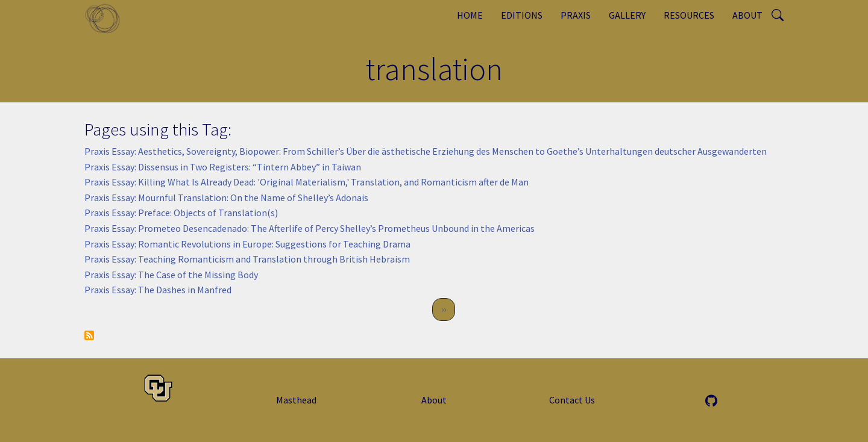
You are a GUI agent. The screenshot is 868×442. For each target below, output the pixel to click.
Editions (522, 15)
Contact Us (572, 400)
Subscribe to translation (89, 335)
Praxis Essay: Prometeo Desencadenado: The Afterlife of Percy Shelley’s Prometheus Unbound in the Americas (310, 228)
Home (470, 15)
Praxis (576, 15)
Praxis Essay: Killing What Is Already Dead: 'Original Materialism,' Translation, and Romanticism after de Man (307, 182)
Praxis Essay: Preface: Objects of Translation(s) (181, 213)
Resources (689, 15)
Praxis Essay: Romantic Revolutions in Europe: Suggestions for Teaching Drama (247, 244)
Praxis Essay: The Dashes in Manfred (158, 290)
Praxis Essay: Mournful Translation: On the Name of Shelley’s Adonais (226, 198)
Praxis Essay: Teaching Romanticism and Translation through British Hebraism (247, 259)
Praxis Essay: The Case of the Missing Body (171, 275)
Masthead (296, 400)
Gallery (627, 15)
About (747, 15)
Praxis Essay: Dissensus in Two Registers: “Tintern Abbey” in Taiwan (223, 167)
